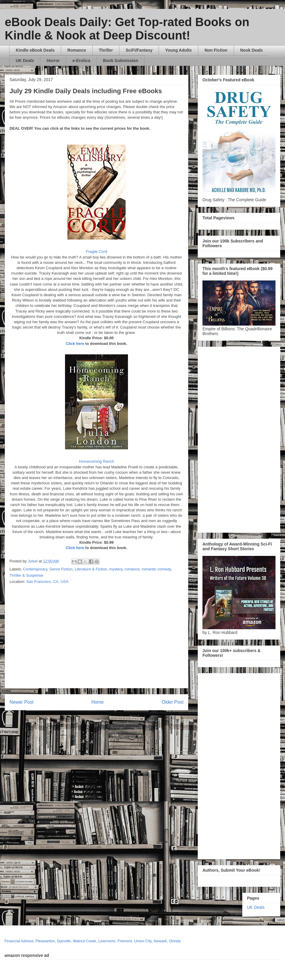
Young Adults (178, 50)
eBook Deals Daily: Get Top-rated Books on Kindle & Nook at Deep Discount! (127, 29)
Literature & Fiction (91, 569)
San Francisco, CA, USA (47, 582)
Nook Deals (251, 50)
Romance (77, 50)
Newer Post (22, 702)
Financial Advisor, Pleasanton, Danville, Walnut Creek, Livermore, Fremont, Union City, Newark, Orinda (92, 941)
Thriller (106, 50)
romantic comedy (156, 569)
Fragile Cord (96, 252)
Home (98, 702)
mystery (116, 569)
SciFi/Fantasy (139, 50)
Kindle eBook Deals (35, 50)
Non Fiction (216, 50)
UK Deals (25, 61)
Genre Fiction (61, 569)
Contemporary (35, 569)
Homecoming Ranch (96, 461)
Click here (75, 344)
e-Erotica (81, 61)
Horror (53, 61)
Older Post (172, 702)
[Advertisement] (118, 642)
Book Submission (121, 61)
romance (132, 569)
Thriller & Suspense (26, 575)
